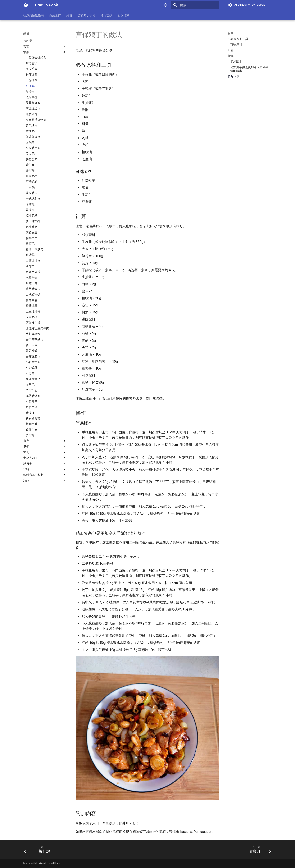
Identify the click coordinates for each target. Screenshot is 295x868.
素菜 (45, 46)
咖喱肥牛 (32, 176)
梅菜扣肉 (32, 238)
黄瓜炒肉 (32, 125)
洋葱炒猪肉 (33, 396)
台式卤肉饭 (33, 294)
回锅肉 (30, 142)
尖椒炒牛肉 (33, 148)
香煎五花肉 (33, 356)
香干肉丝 (32, 345)
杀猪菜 (30, 255)
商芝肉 (30, 266)
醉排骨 (30, 435)
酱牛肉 (30, 165)
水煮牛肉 (32, 277)
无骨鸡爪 (32, 317)
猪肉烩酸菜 (33, 419)
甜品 (45, 480)
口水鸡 (30, 187)
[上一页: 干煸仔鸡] (38, 849)
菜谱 (69, 15)
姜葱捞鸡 (32, 159)
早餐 (45, 447)
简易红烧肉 (33, 103)
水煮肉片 (32, 283)
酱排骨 (30, 170)
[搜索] (195, 5)
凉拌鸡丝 (32, 216)
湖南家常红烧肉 (36, 120)
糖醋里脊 (32, 300)
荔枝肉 (30, 210)
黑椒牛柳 (32, 97)
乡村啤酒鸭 (33, 334)
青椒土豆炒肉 (35, 249)
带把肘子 (32, 63)
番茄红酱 (32, 74)
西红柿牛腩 (33, 323)
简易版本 (236, 62)
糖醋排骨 (32, 306)
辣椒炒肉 (32, 193)
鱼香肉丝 (32, 407)
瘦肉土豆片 (33, 272)
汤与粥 (45, 464)
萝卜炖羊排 (33, 221)
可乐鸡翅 (32, 182)
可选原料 (236, 45)
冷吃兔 (30, 204)
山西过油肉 (33, 261)
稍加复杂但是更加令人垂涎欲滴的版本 (249, 69)
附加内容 (234, 77)
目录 (231, 33)
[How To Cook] (26, 5)
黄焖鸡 (30, 131)
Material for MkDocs (49, 863)
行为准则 (124, 15)
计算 (231, 50)
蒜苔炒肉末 (33, 289)
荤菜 (45, 52)
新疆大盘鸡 (33, 379)
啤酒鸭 (30, 244)
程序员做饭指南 (33, 15)
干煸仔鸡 (32, 80)
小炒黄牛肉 (33, 362)
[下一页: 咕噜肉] (258, 849)
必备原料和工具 (238, 39)
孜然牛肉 (32, 430)
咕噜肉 (30, 91)
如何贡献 (106, 15)
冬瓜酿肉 (32, 69)
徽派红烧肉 (33, 137)
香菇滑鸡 (32, 351)
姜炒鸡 (30, 153)
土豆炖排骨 (33, 311)
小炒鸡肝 (32, 368)
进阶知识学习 (86, 15)
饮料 (45, 469)
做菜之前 (55, 15)
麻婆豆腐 (32, 232)
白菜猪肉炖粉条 (36, 58)
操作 (231, 56)
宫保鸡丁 (32, 86)
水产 (45, 441)
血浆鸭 (30, 385)
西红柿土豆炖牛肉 (37, 328)
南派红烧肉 (33, 108)
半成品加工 (45, 458)
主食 (45, 452)
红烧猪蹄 (32, 114)
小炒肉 (30, 373)
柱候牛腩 (32, 424)
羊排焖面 (32, 390)
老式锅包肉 (33, 199)
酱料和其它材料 (45, 475)
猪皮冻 (30, 413)
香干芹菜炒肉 (35, 339)
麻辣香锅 (32, 227)
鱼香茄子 (32, 402)
